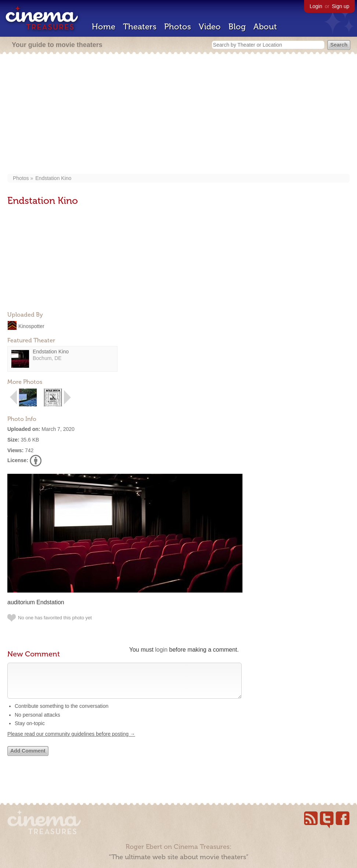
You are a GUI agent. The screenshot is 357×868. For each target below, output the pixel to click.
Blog (237, 27)
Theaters (140, 27)
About (265, 27)
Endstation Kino (53, 178)
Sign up (341, 6)
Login (316, 6)
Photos (178, 27)
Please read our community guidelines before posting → (71, 741)
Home (104, 27)
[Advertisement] (178, 115)
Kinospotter (31, 326)
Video (210, 27)
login (161, 650)
